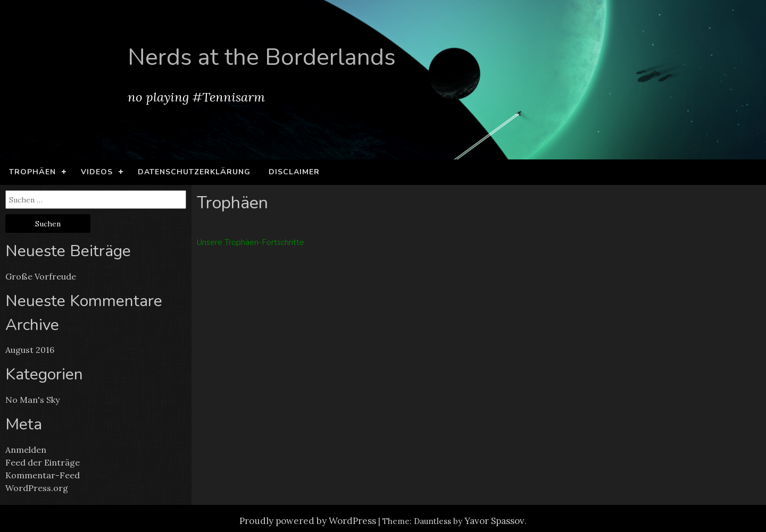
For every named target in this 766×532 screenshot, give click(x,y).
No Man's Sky (32, 400)
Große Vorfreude (41, 276)
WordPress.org (37, 488)
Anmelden (26, 450)
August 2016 (30, 350)
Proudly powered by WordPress (308, 521)
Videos (97, 172)
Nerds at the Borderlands (262, 57)
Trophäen (32, 172)
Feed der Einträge (43, 462)
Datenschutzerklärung (194, 172)
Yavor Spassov (494, 521)
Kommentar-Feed (43, 475)
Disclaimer (294, 172)
